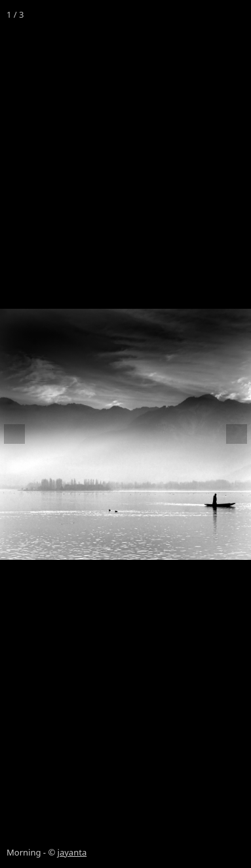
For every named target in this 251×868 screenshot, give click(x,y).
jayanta (72, 852)
